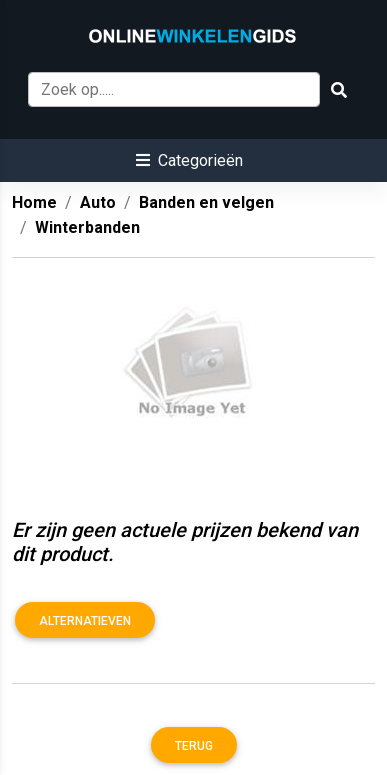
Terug (194, 746)
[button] (189, 160)
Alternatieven (85, 621)
